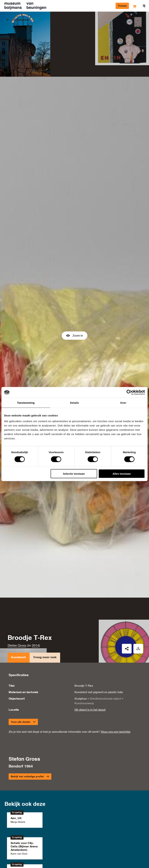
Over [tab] (123, 403)
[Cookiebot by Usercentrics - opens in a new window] (129, 392)
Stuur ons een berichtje (116, 690)
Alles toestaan (122, 474)
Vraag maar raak (45, 617)
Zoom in (75, 315)
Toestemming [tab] (26, 403)
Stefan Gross (17, 604)
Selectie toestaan (74, 474)
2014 (35, 604)
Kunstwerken (21, 20)
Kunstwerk (19, 617)
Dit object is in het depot (90, 668)
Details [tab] (74, 403)
